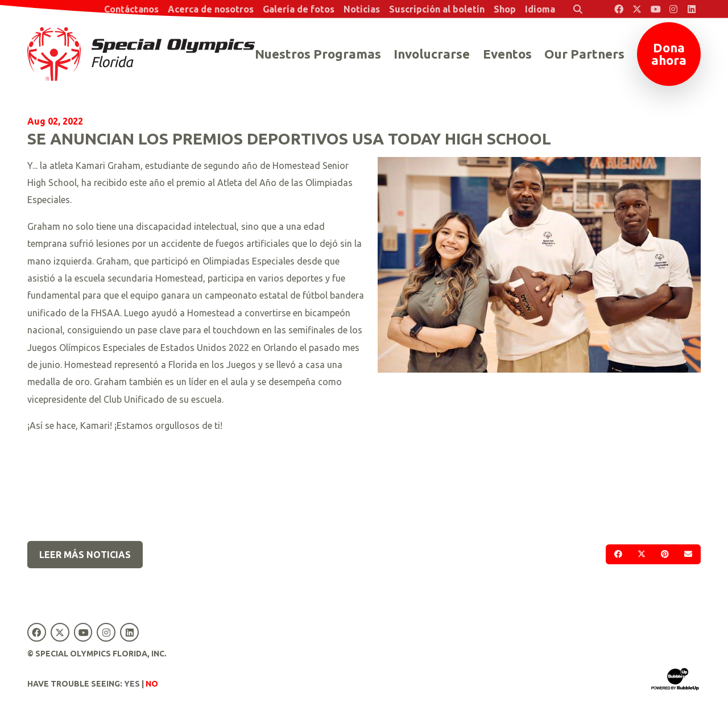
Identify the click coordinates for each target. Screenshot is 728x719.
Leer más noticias (85, 555)
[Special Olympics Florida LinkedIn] (692, 9)
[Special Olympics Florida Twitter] (637, 9)
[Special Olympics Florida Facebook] (619, 9)
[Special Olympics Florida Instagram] (673, 9)
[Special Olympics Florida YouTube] (655, 9)
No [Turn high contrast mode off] (152, 684)
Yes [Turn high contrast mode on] (132, 684)
